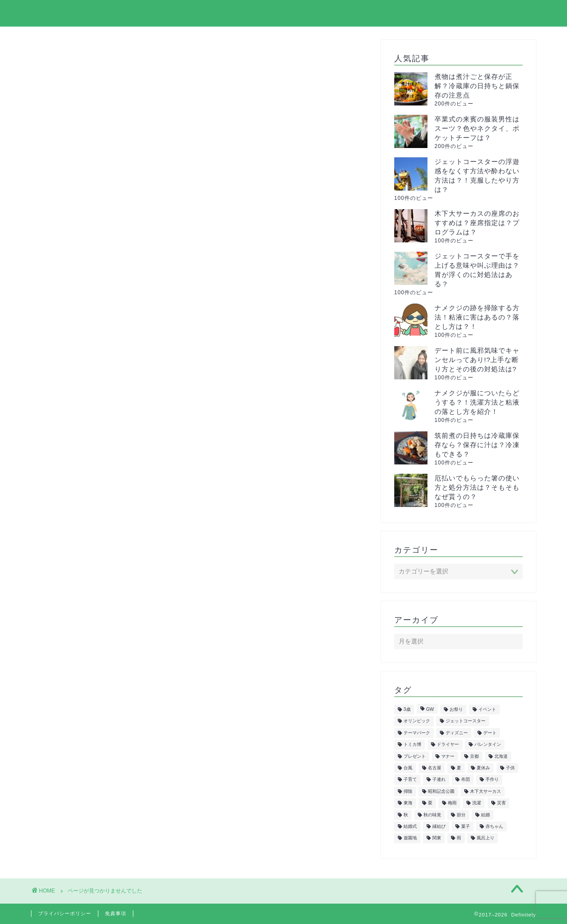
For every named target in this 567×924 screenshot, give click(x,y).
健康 (74, 561)
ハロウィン (85, 538)
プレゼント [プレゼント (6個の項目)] (415, 756)
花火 (74, 656)
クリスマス (85, 467)
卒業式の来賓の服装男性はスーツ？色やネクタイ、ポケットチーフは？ (477, 128)
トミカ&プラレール (99, 514)
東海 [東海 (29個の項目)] (408, 803)
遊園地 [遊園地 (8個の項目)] (410, 838)
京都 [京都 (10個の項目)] (474, 756)
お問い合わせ (508, 14)
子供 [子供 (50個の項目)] (510, 768)
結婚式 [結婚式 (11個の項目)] (410, 826)
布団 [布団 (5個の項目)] (466, 780)
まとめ (78, 432)
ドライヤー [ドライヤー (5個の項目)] (448, 745)
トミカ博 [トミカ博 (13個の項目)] (412, 745)
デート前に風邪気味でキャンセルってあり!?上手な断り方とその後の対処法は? (477, 360)
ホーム (296, 14)
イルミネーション (97, 455)
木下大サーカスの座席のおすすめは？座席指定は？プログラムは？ (477, 223)
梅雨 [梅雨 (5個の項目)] (452, 803)
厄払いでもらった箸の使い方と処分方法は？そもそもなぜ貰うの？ (477, 487)
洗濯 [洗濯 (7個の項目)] (477, 803)
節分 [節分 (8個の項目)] (461, 815)
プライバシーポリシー (429, 14)
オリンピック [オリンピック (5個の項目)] (417, 721)
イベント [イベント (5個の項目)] (487, 709)
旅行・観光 (85, 597)
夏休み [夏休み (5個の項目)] (483, 768)
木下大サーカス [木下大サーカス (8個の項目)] (485, 791)
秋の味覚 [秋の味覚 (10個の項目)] (432, 815)
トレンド (82, 526)
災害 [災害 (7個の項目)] (501, 803)
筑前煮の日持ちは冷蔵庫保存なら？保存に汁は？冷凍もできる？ (477, 445)
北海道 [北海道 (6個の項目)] (501, 756)
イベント (82, 444)
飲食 (74, 703)
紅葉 (74, 632)
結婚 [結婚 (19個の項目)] (485, 815)
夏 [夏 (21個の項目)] (459, 768)
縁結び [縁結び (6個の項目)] (439, 826)
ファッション (89, 550)
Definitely (54, 13)
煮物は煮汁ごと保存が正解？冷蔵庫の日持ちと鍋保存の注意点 (477, 86)
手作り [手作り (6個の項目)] (492, 780)
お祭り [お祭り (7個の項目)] (456, 709)
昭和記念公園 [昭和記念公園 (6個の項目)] (441, 791)
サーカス (82, 479)
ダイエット (85, 503)
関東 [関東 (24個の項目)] (437, 838)
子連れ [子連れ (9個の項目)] (439, 780)
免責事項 (116, 913)
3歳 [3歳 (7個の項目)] (407, 709)
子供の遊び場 (89, 573)
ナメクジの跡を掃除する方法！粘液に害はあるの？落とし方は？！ (477, 317)
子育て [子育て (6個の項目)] (410, 780)
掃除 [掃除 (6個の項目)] (408, 791)
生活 (74, 620)
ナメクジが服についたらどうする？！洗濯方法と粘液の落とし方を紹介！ (477, 402)
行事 (74, 679)
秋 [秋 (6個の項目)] (406, 815)
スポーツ (82, 491)
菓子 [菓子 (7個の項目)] (466, 826)
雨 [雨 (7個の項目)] (459, 838)
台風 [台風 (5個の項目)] (408, 768)
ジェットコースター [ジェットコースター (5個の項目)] (466, 721)
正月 (74, 609)
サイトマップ (350, 14)
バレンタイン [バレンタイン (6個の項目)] (488, 745)
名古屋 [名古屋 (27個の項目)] (435, 768)
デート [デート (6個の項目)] (490, 733)
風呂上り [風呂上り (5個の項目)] (485, 838)
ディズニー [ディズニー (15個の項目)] (457, 733)
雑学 (74, 691)
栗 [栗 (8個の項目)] (430, 803)
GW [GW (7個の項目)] (430, 709)
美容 (74, 644)
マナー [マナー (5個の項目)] (448, 756)
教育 (74, 585)
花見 (74, 668)
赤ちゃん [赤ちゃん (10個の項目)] (494, 826)
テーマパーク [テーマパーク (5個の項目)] (417, 733)
